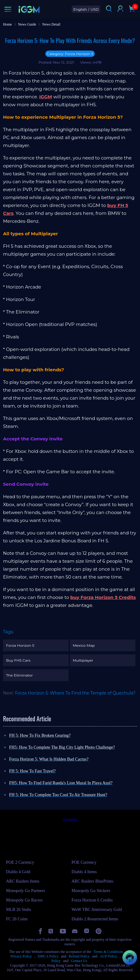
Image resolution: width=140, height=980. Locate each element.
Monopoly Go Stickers (91, 891)
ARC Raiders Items (23, 881)
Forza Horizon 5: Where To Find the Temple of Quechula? (75, 693)
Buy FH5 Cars (18, 660)
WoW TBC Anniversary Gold (97, 910)
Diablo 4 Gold (18, 872)
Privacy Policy (21, 956)
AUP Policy (109, 956)
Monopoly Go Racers (24, 900)
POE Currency (84, 862)
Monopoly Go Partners (26, 891)
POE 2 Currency (20, 862)
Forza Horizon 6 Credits (92, 900)
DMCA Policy (48, 956)
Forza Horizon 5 (20, 645)
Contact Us (79, 961)
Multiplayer (83, 660)
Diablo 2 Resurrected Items (95, 919)
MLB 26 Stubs (19, 910)
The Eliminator (19, 675)
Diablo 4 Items (84, 872)
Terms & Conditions (108, 952)
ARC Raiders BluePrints (93, 881)
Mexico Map (84, 645)
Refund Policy (79, 956)
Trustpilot (70, 820)
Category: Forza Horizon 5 (70, 54)
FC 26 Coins (17, 919)
